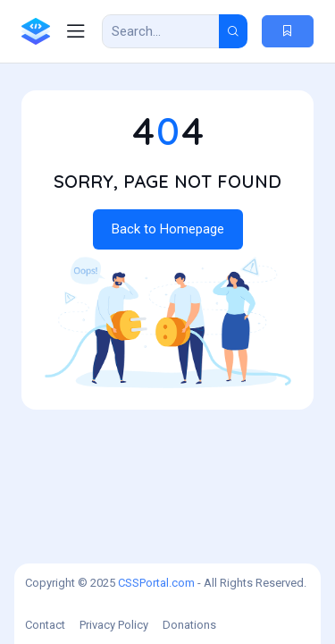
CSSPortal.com (156, 583)
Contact (45, 625)
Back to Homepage (168, 229)
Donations (189, 625)
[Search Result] (161, 31)
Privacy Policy (114, 625)
